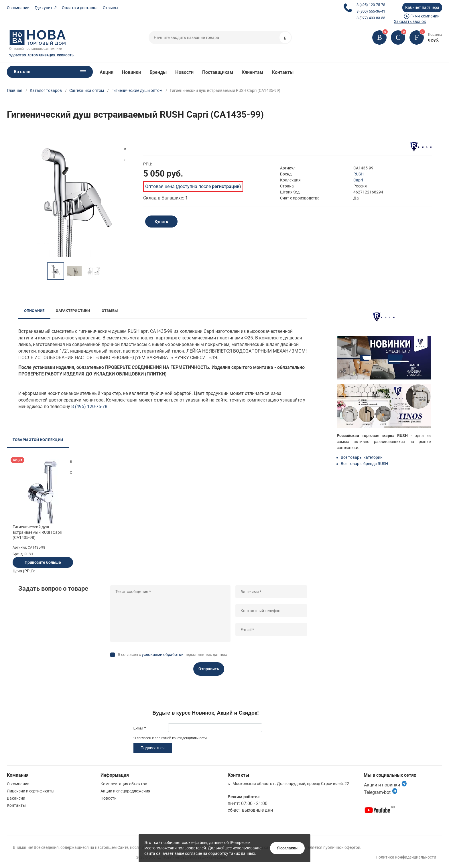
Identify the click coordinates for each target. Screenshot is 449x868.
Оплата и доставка (80, 8)
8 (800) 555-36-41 (371, 11)
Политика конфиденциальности (406, 857)
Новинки (131, 72)
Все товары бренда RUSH (364, 464)
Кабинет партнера (422, 7)
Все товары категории (362, 457)
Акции (107, 72)
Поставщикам (218, 72)
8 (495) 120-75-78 (371, 5)
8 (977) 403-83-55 (371, 18)
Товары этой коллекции (38, 440)
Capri (358, 180)
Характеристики (73, 311)
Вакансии (16, 798)
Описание (34, 311)
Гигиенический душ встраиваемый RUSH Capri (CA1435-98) (37, 532)
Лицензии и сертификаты (31, 791)
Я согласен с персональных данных (172, 655)
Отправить (209, 669)
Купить (161, 222)
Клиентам (253, 72)
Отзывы (111, 8)
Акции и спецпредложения (125, 791)
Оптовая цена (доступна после (192, 186)
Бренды (158, 72)
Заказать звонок (410, 21)
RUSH (359, 174)
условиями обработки (163, 655)
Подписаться (153, 748)
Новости (184, 72)
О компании (18, 8)
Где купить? (46, 8)
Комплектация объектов (124, 784)
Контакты (283, 72)
